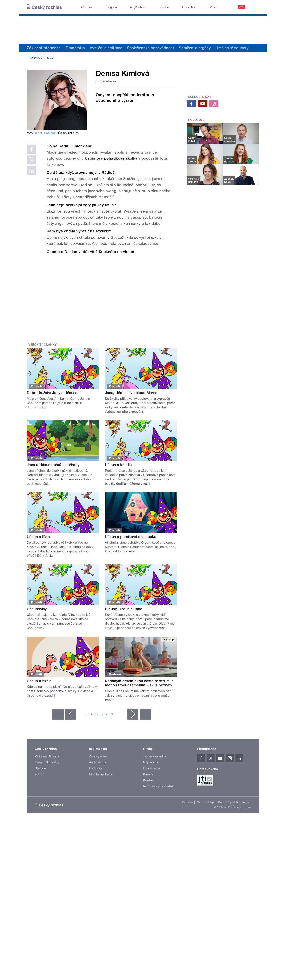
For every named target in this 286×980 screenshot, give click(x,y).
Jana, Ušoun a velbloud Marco (131, 393)
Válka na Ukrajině (47, 756)
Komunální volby (47, 762)
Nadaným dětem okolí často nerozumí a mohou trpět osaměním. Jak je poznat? (139, 683)
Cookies (187, 802)
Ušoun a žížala (39, 681)
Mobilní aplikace (101, 774)
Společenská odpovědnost (150, 48)
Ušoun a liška (38, 537)
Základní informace (44, 48)
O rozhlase (189, 7)
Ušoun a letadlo (119, 465)
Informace (35, 58)
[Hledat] (254, 7)
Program (111, 7)
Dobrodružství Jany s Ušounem (54, 393)
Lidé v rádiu (152, 768)
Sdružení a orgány (195, 48)
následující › (133, 714)
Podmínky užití (228, 802)
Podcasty (96, 768)
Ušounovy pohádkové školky (111, 158)
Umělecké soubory (232, 48)
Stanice (164, 7)
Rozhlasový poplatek (158, 786)
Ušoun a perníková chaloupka (131, 537)
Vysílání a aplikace (106, 48)
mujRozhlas (138, 7)
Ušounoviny (37, 609)
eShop (40, 774)
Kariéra (148, 774)
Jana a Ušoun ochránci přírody (53, 465)
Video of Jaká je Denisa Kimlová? (109, 295)
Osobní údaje (206, 802)
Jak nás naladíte (155, 756)
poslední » (146, 714)
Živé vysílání (98, 756)
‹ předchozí (71, 714)
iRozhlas (87, 7)
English (246, 802)
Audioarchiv (98, 762)
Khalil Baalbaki (46, 133)
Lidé (50, 58)
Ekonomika (75, 48)
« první (58, 714)
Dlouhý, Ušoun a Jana (124, 609)
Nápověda (151, 762)
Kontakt (149, 780)
